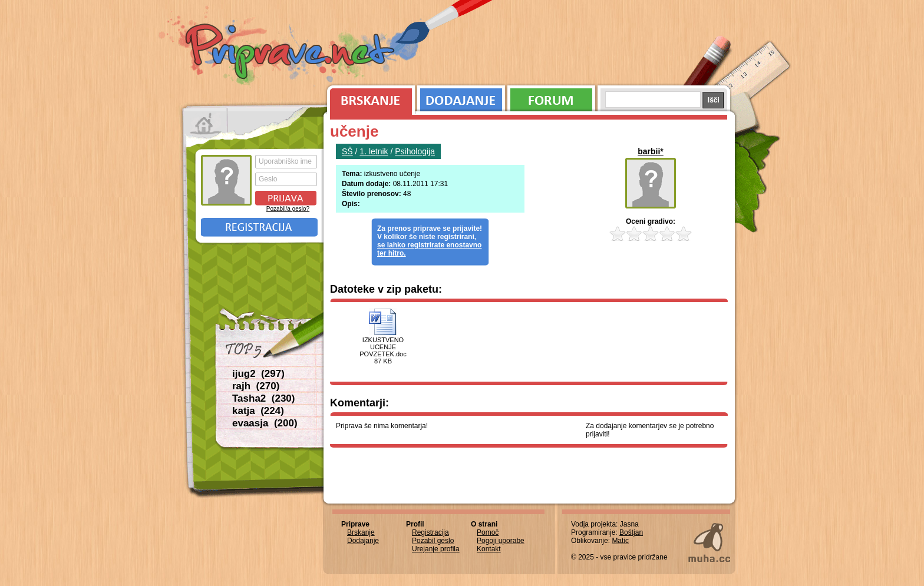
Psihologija (415, 151)
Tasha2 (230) (263, 398)
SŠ (347, 151)
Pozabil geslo (433, 541)
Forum (551, 97)
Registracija (259, 227)
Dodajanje (461, 97)
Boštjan (631, 532)
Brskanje (369, 97)
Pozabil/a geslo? (288, 209)
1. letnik (374, 151)
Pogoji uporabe (501, 541)
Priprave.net (291, 53)
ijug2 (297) (258, 374)
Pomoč (488, 532)
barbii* (651, 151)
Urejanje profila (436, 549)
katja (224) (258, 411)
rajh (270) (256, 386)
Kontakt (489, 549)
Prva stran (205, 124)
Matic (620, 541)
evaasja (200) (265, 423)
